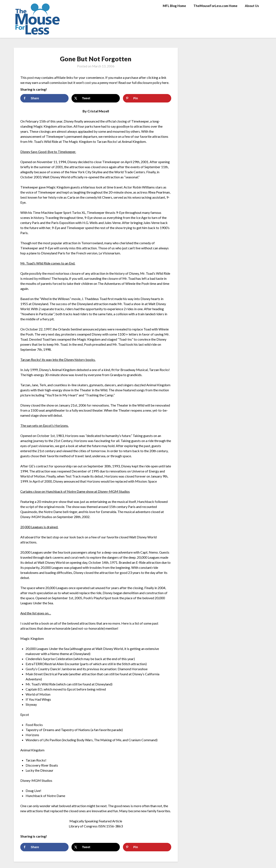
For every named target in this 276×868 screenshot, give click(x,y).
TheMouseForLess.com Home (215, 6)
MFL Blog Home (174, 6)
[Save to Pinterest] (147, 98)
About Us (252, 6)
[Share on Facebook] (44, 98)
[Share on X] (96, 98)
